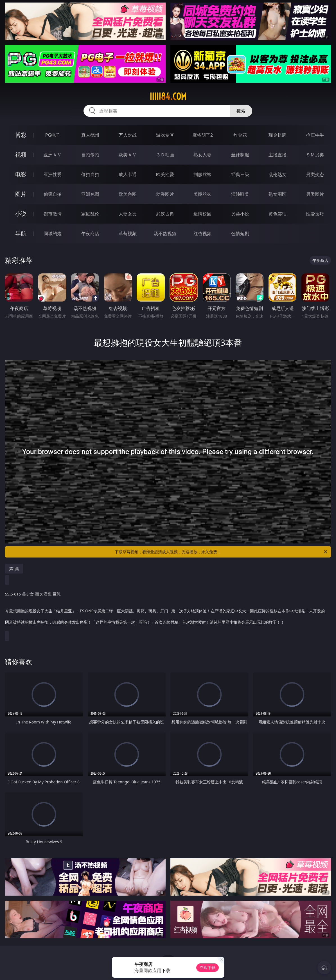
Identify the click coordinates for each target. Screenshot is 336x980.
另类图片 (315, 194)
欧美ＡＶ (128, 155)
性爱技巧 (315, 214)
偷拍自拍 (90, 174)
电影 (21, 174)
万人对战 (128, 135)
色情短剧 (240, 233)
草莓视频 (128, 233)
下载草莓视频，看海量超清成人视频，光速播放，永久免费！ (221, 552)
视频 (21, 155)
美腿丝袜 (202, 194)
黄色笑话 (278, 214)
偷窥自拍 (53, 194)
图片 (21, 194)
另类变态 (315, 174)
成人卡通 (128, 174)
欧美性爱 (165, 174)
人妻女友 (128, 214)
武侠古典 (165, 214)
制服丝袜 (202, 174)
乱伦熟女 (278, 174)
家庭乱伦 (90, 214)
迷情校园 (202, 214)
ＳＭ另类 (315, 155)
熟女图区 (278, 194)
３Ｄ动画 (165, 155)
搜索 (241, 111)
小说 (21, 214)
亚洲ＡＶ (53, 155)
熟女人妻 (202, 155)
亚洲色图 (90, 194)
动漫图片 (165, 194)
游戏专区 (165, 135)
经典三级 (240, 174)
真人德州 (90, 135)
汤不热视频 (165, 233)
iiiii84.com (168, 96)
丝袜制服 (240, 155)
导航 (21, 233)
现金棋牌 (278, 135)
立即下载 (208, 967)
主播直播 (278, 155)
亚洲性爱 (53, 174)
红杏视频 (202, 233)
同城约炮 (53, 233)
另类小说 (240, 214)
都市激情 (53, 214)
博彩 (21, 135)
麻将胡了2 (203, 135)
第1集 (14, 569)
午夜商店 (90, 233)
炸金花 (240, 135)
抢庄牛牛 (315, 135)
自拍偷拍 (90, 155)
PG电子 (53, 135)
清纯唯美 (240, 194)
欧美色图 (128, 194)
